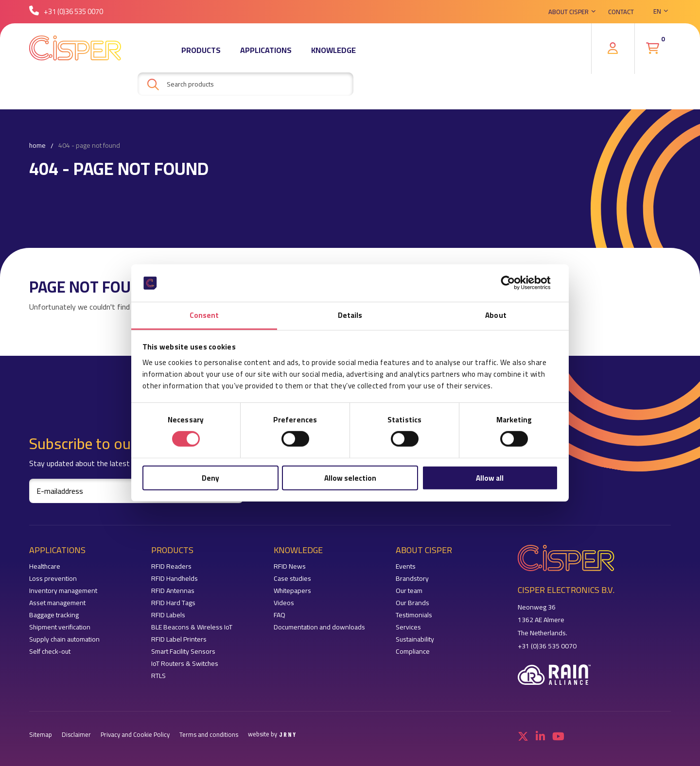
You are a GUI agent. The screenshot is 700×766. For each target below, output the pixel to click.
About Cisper (569, 12)
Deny (210, 478)
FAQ (280, 615)
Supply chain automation (64, 639)
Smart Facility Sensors (183, 652)
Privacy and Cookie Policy (135, 735)
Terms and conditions (209, 735)
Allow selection (350, 478)
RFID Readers (171, 566)
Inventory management (63, 591)
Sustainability (415, 639)
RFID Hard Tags (173, 603)
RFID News (290, 566)
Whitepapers (292, 591)
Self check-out (50, 652)
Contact (621, 12)
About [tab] (496, 315)
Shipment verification (60, 627)
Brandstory (412, 579)
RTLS (158, 676)
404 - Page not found (89, 146)
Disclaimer (76, 735)
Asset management (57, 603)
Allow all (490, 478)
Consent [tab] (204, 315)
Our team (409, 591)
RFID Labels (168, 615)
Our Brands (412, 603)
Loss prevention (53, 579)
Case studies (292, 579)
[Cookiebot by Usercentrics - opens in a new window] (516, 283)
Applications (266, 51)
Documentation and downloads (319, 627)
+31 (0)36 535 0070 (66, 12)
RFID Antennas (173, 591)
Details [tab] (350, 315)
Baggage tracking (54, 615)
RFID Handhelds (175, 579)
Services (408, 627)
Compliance (413, 652)
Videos (284, 603)
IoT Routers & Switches (185, 664)
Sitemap (41, 735)
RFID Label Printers (179, 639)
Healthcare (45, 566)
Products (201, 51)
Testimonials (414, 615)
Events (406, 566)
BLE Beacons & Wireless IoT (192, 627)
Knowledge (333, 51)
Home (37, 146)
